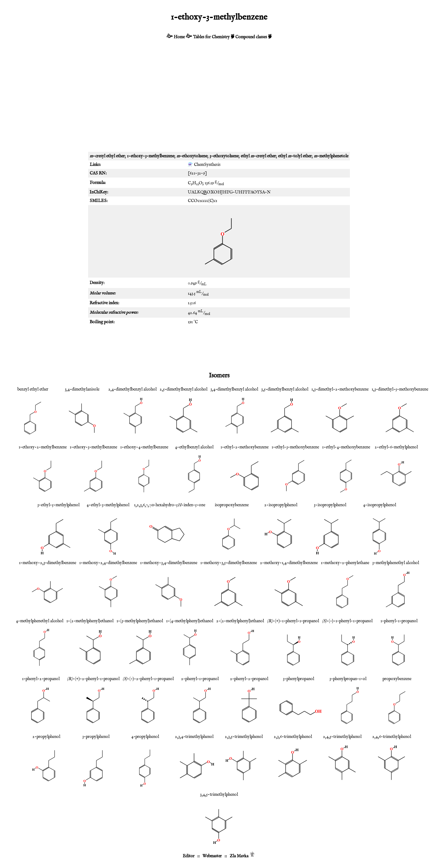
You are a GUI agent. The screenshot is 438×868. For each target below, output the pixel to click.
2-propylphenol (46, 737)
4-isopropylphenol (380, 505)
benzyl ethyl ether (33, 389)
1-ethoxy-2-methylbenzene (43, 447)
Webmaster (212, 856)
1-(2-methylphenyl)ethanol (90, 621)
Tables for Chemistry (211, 37)
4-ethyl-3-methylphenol (108, 505)
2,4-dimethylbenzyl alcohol (132, 389)
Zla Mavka (239, 856)
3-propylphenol (96, 737)
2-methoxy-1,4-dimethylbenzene (289, 563)
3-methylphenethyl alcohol (396, 563)
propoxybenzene (397, 679)
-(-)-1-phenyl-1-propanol (347, 621)
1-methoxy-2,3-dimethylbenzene (48, 563)
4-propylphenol (145, 737)
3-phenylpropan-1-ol (348, 679)
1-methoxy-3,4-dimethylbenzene (169, 563)
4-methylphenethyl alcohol (40, 621)
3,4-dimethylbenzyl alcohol (234, 389)
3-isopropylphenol (330, 505)
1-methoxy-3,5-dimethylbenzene (229, 563)
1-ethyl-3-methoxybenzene (295, 447)
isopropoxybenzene (232, 505)
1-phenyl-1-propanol (399, 621)
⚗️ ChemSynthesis (204, 165)
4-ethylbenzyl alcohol (194, 447)
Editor (189, 856)
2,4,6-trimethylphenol (392, 737)
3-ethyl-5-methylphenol (58, 505)
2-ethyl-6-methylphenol (396, 447)
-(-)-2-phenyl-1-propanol (148, 679)
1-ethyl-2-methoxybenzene (245, 447)
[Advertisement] (219, 100)
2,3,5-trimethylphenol (244, 737)
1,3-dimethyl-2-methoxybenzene (340, 389)
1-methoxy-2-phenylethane (345, 563)
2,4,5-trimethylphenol (342, 737)
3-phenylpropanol (299, 679)
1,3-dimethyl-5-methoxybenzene (400, 389)
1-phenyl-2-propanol (41, 679)
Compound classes (251, 37)
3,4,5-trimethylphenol (219, 795)
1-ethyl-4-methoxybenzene (346, 447)
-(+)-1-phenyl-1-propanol (293, 621)
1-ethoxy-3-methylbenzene (93, 447)
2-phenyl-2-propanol (249, 679)
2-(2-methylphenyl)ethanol (240, 621)
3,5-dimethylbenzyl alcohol (285, 389)
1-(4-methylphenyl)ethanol (190, 621)
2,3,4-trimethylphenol (194, 737)
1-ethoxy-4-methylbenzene (144, 447)
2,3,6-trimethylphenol (293, 737)
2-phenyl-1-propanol (200, 679)
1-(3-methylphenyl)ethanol (140, 621)
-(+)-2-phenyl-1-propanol (93, 679)
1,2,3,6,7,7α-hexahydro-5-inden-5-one (170, 505)
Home (179, 37)
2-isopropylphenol (281, 505)
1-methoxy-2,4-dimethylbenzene (108, 563)
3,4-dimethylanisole (82, 389)
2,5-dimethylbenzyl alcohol (184, 389)
